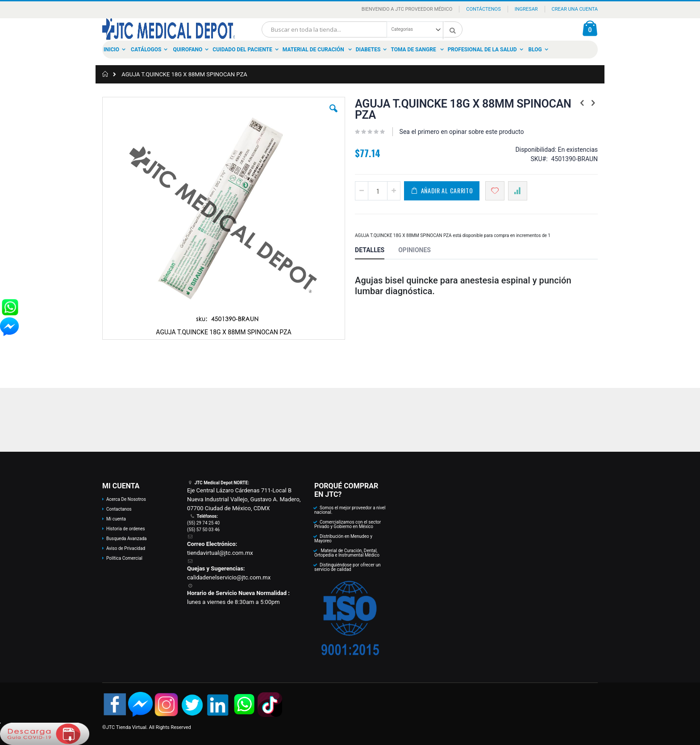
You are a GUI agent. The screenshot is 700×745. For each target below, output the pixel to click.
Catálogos (146, 50)
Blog (535, 50)
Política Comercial (124, 558)
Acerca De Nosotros (126, 499)
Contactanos (119, 509)
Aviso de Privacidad (126, 548)
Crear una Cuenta (575, 9)
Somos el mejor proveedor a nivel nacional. (350, 510)
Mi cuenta (116, 519)
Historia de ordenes (126, 529)
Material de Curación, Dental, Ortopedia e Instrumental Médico (347, 553)
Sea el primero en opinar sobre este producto (462, 132)
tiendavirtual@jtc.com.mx (220, 553)
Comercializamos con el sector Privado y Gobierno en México (348, 524)
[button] (333, 115)
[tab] (376, 251)
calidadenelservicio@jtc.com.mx (229, 577)
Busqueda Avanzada (126, 539)
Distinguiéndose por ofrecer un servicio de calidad (347, 567)
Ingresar (526, 9)
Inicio (111, 50)
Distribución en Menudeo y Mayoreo (343, 539)
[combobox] (362, 29)
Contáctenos (483, 9)
